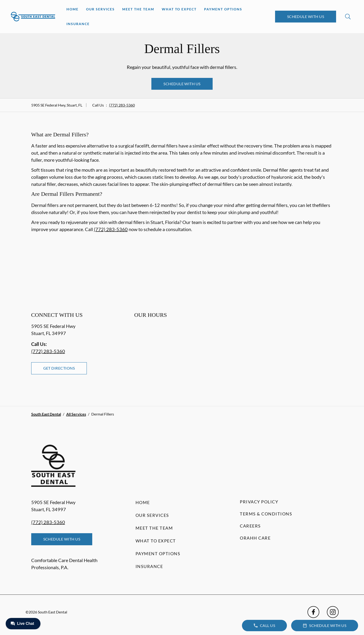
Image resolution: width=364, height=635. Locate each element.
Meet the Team (138, 9)
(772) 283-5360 (122, 105)
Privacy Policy (259, 502)
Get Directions (59, 368)
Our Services (100, 9)
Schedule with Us (306, 16)
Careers (250, 526)
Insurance (78, 24)
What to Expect (179, 9)
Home (72, 9)
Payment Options (223, 9)
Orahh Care (255, 538)
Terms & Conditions (266, 514)
